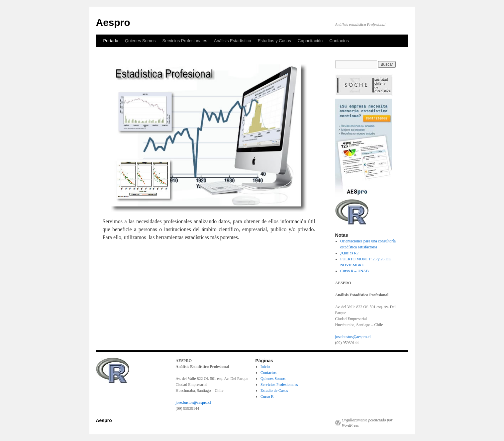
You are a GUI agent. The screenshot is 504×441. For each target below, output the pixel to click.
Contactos (339, 41)
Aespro (113, 22)
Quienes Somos (140, 41)
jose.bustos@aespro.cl (353, 337)
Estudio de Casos (274, 391)
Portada (111, 41)
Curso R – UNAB (354, 271)
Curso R (267, 397)
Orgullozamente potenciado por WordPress (367, 423)
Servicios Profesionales (185, 41)
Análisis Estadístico (233, 41)
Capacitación (310, 41)
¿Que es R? (349, 253)
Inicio (265, 367)
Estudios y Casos (274, 41)
